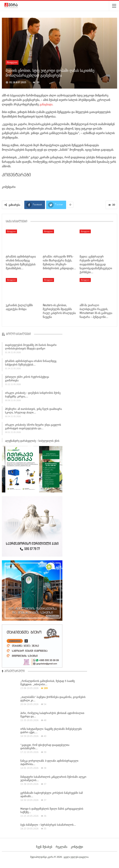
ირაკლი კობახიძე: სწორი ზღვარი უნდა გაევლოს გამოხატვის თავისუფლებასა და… (33, 428)
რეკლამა (61, 847)
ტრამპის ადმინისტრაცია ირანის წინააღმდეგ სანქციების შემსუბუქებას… (31, 364)
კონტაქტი (77, 847)
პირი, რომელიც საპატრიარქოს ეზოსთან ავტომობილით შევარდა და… (52, 715)
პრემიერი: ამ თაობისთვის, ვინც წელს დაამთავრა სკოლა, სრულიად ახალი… (33, 412)
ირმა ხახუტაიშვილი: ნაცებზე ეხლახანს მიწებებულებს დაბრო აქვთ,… (51, 731)
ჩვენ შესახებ (44, 847)
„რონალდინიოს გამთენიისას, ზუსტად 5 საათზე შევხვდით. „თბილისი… (48, 683)
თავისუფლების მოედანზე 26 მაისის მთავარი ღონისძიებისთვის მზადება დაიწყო (31, 349)
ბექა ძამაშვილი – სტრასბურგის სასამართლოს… (48, 825)
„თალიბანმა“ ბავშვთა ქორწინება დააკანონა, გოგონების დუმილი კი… (53, 699)
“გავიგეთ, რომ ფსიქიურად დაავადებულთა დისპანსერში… (45, 747)
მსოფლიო (12, 62)
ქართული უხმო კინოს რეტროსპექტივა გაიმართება (27, 380)
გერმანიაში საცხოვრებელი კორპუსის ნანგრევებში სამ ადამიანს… (52, 795)
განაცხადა (46, 104)
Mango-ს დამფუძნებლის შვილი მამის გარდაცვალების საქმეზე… (52, 810)
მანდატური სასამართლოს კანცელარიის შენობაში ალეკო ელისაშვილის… (53, 778)
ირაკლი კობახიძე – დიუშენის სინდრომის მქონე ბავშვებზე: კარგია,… (33, 397)
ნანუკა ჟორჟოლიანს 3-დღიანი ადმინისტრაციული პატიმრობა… (49, 762)
